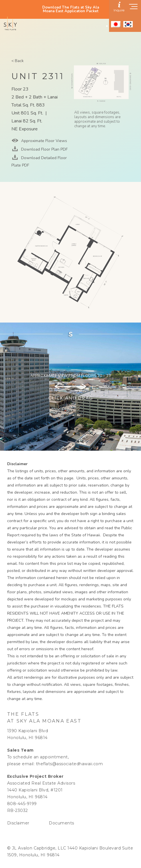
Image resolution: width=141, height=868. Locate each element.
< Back (18, 61)
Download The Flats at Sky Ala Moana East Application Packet (71, 9)
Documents (62, 823)
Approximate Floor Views (44, 141)
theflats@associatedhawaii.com (70, 764)
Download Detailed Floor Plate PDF (39, 162)
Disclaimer (18, 823)
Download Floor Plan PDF (44, 149)
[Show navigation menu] (134, 8)
